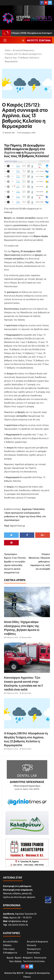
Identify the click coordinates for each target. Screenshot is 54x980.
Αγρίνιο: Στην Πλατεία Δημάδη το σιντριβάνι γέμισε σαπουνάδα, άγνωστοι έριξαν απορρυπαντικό (16, 563)
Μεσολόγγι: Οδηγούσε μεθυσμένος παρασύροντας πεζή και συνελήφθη (38, 561)
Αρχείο (18, 958)
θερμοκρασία (34, 152)
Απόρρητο (28, 958)
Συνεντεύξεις (33, 953)
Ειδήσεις (7, 945)
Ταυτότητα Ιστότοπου (34, 961)
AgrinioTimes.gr (18, 526)
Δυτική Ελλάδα (10, 942)
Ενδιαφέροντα (10, 953)
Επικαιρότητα (34, 949)
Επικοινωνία (40, 958)
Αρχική (10, 958)
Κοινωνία (32, 945)
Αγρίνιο (10, 152)
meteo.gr (8, 212)
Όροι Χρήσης (16, 961)
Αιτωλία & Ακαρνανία (37, 942)
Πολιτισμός (9, 949)
